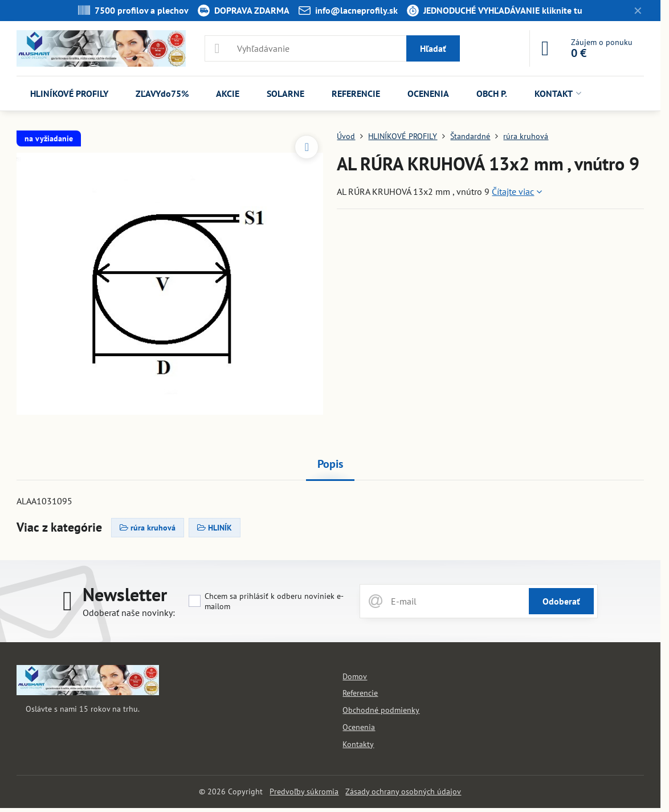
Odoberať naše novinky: (129, 613)
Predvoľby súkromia (304, 791)
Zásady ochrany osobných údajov (403, 791)
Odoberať (561, 601)
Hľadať (433, 48)
